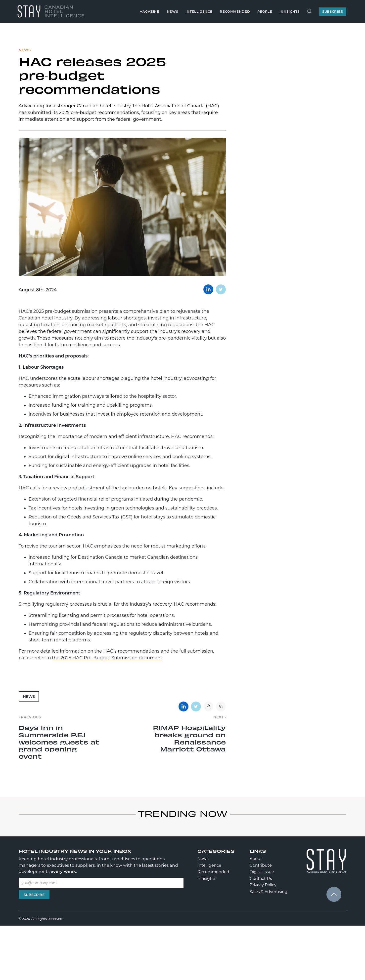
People (265, 11)
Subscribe (34, 895)
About (256, 859)
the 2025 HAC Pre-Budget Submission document (107, 658)
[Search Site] (309, 11)
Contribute (261, 865)
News (173, 11)
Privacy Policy (263, 885)
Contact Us (261, 879)
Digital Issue (262, 872)
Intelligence (199, 11)
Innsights (290, 11)
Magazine (149, 11)
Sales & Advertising (269, 892)
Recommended (235, 11)
